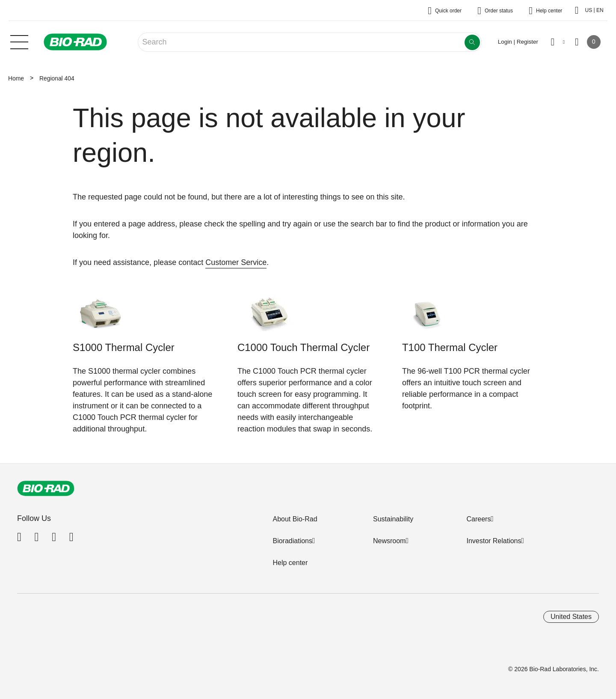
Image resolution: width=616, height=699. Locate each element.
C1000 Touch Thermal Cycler (304, 347)
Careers (478, 519)
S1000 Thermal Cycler (124, 347)
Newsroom (389, 541)
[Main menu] (19, 41)
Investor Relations (494, 541)
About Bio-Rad (295, 519)
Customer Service (236, 262)
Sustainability (393, 519)
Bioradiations (292, 541)
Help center (290, 563)
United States (571, 617)
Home (16, 78)
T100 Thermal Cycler (450, 347)
